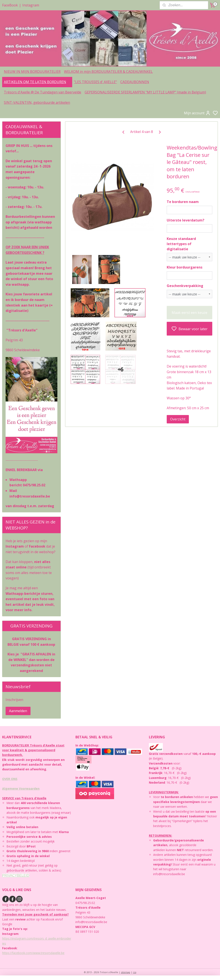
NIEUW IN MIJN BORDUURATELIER (32, 72)
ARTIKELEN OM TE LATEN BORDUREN (37, 82)
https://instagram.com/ (18, 938)
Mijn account (197, 113)
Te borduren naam (183, 202)
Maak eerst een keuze (189, 312)
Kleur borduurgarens (184, 267)
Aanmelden (18, 711)
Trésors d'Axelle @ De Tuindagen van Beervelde (43, 92)
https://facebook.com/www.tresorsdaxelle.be (33, 953)
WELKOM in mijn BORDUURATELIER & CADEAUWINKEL (108, 72)
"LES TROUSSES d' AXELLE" (95, 82)
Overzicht (178, 419)
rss (135, 972)
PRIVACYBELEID (16, 875)
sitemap (126, 972)
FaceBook (10, 5)
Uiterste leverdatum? (185, 220)
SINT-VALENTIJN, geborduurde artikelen (37, 102)
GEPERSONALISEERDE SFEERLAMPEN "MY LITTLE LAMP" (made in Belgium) (145, 92)
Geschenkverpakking (185, 286)
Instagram (31, 5)
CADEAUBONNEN (135, 82)
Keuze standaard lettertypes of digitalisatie (181, 244)
